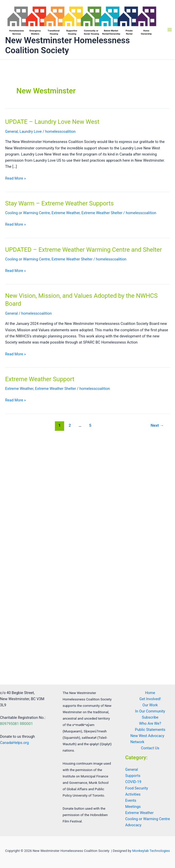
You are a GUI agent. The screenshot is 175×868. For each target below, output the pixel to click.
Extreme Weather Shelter (102, 213)
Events (131, 800)
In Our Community (150, 711)
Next (157, 425)
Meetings (133, 807)
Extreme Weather (66, 213)
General (12, 131)
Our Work (150, 705)
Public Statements (150, 730)
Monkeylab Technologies (151, 851)
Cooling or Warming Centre (27, 213)
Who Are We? (150, 723)
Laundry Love (31, 131)
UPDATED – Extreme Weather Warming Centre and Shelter (84, 250)
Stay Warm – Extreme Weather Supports (59, 203)
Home (150, 693)
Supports (133, 776)
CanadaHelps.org (14, 743)
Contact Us (150, 748)
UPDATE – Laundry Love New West (52, 122)
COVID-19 (133, 782)
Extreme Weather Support (40, 379)
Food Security (137, 788)
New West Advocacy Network (147, 739)
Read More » (16, 178)
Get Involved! (150, 699)
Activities (133, 794)
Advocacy (133, 825)
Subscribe (150, 717)
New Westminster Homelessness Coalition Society (67, 45)
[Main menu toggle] (170, 30)
